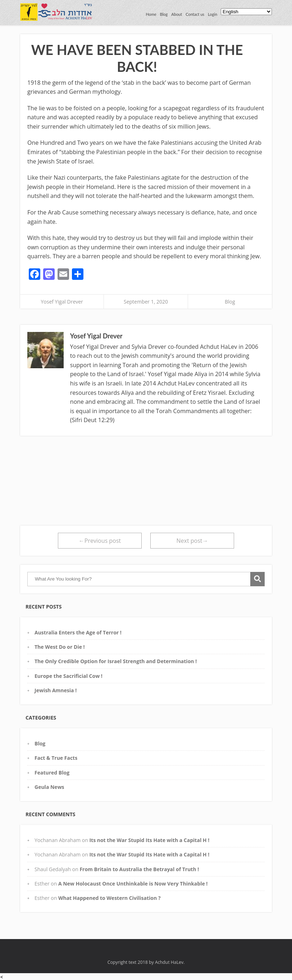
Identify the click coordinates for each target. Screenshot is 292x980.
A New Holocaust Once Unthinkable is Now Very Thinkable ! (133, 884)
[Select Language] (246, 12)
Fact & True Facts (56, 758)
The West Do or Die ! (60, 647)
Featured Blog (52, 773)
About (177, 14)
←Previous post (100, 541)
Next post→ (192, 541)
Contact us (195, 14)
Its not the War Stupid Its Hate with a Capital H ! (149, 840)
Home (151, 14)
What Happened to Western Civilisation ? (109, 898)
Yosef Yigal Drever (62, 302)
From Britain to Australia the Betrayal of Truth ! (139, 869)
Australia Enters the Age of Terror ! (78, 632)
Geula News (49, 787)
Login (213, 14)
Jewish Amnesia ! (56, 690)
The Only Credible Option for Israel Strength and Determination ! (116, 661)
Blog (164, 14)
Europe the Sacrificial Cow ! (69, 676)
